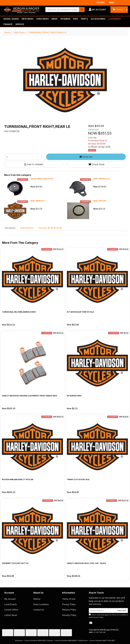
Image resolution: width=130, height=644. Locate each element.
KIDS (76, 19)
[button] (98, 10)
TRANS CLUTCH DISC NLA (78, 479)
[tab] (10, 228)
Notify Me (86, 157)
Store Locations (41, 604)
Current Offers (11, 610)
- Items (118, 10)
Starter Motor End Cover (42, 179)
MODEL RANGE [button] (11, 19)
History (37, 599)
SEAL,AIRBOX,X (37, 201)
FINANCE (8, 24)
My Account (10, 599)
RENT (112, 3)
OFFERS (100, 3)
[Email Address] (102, 611)
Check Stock (96, 164)
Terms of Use (69, 599)
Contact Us (39, 610)
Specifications (27, 228)
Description (10, 228)
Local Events (11, 604)
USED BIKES (43, 19)
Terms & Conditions (120, 615)
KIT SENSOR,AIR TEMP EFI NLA (80, 312)
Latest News (11, 615)
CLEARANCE (115, 19)
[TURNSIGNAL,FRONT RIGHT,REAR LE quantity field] (23, 157)
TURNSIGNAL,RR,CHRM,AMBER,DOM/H (19, 312)
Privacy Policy (69, 604)
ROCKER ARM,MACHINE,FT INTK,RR (18, 479)
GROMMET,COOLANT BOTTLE (15, 563)
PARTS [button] (84, 19)
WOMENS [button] (65, 19)
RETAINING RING (74, 396)
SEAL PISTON (100, 201)
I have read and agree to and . (108, 616)
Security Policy (69, 615)
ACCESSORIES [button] (98, 19)
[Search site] (82, 10)
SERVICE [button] (20, 24)
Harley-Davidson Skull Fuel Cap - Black (86, 563)
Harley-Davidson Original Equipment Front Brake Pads (30, 396)
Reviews (50, 228)
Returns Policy (69, 610)
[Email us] (91, 623)
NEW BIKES (28, 19)
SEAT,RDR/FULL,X (102, 179)
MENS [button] (55, 19)
